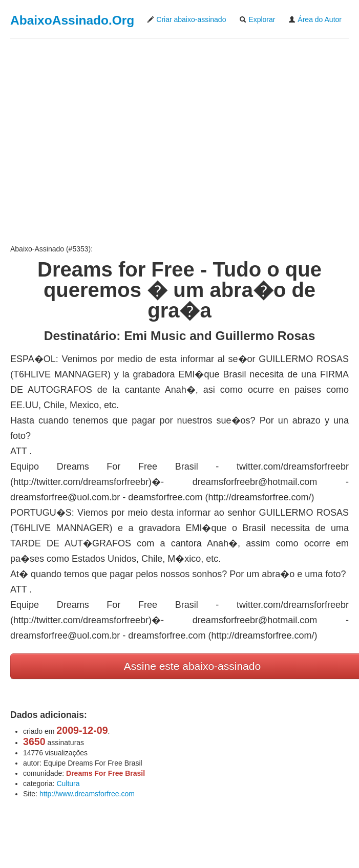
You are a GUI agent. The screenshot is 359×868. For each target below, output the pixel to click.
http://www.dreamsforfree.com (87, 794)
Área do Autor (315, 19)
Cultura (68, 784)
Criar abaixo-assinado (186, 19)
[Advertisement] (179, 141)
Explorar (257, 19)
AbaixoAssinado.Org (72, 20)
